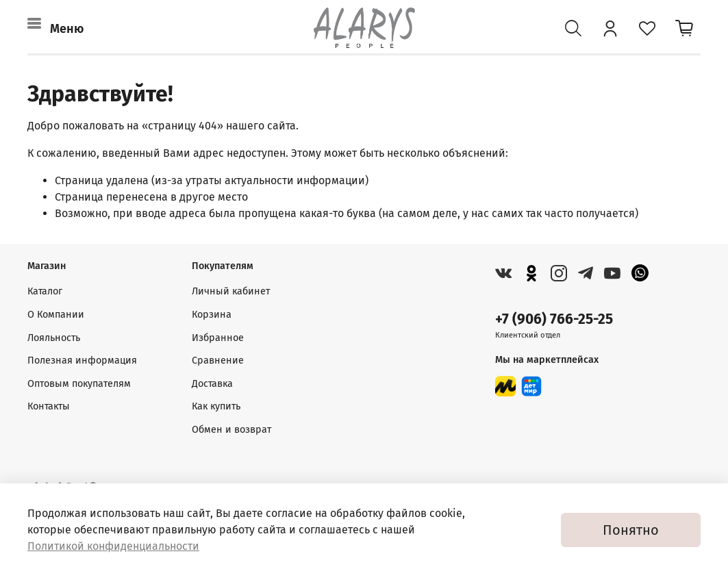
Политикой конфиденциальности (113, 546)
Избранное (218, 338)
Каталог (45, 291)
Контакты (49, 406)
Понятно (631, 530)
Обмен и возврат (231, 430)
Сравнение (218, 361)
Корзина (212, 315)
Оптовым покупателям (79, 384)
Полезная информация (82, 361)
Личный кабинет (231, 291)
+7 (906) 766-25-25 (554, 319)
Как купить (216, 406)
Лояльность (54, 338)
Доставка (212, 384)
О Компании (56, 315)
